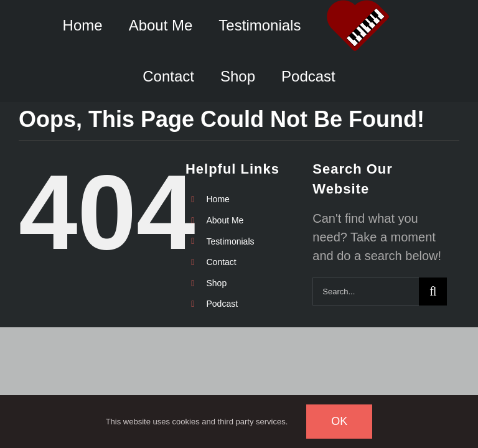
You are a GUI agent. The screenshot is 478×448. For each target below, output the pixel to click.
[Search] (433, 292)
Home (218, 199)
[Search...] (366, 292)
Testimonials (230, 241)
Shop (216, 283)
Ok (339, 421)
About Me (225, 220)
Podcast (222, 304)
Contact (221, 262)
